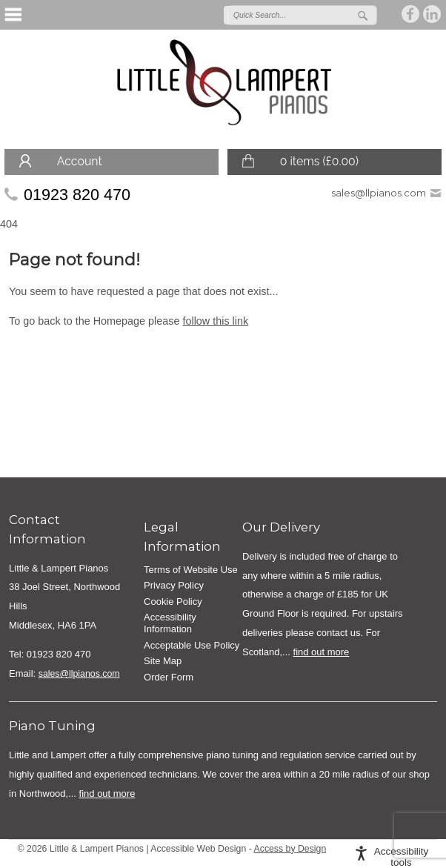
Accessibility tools (402, 857)
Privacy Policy (174, 585)
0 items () (319, 161)
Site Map (163, 661)
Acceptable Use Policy (192, 645)
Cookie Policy (173, 602)
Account (80, 161)
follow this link (215, 321)
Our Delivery (281, 527)
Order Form (169, 677)
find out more (322, 652)
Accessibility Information (170, 623)
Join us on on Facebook (411, 14)
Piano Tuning (52, 726)
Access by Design (290, 849)
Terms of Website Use (191, 570)
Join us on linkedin (433, 14)
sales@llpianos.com (379, 193)
